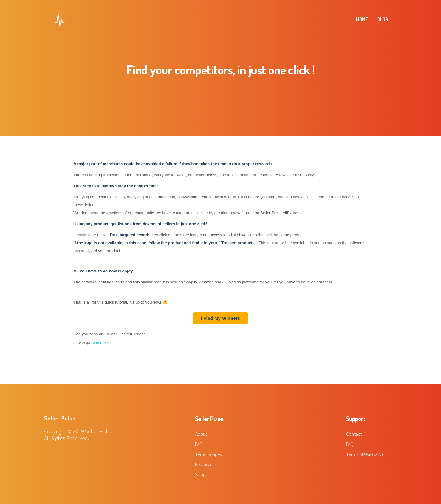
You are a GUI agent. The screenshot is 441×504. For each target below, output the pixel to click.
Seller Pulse (102, 343)
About (201, 434)
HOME (362, 19)
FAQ (199, 444)
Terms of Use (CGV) (365, 454)
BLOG (383, 19)
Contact (354, 434)
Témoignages (209, 454)
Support (203, 474)
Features (204, 464)
